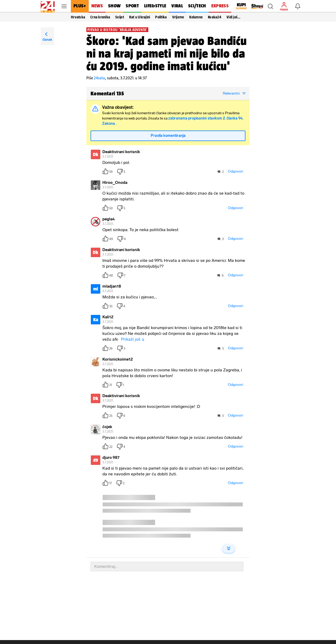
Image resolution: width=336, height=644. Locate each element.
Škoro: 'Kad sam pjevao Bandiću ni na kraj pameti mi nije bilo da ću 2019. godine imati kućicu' (167, 53)
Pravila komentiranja (168, 136)
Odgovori (235, 171)
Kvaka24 (215, 17)
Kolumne (196, 17)
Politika (161, 17)
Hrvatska (78, 17)
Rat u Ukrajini (140, 17)
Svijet (120, 17)
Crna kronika (100, 17)
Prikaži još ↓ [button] (133, 339)
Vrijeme (178, 17)
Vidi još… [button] (233, 17)
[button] (270, 6)
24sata (99, 78)
